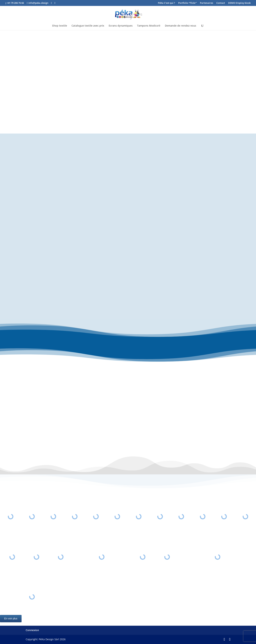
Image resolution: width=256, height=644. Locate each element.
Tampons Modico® (149, 26)
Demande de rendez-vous (181, 26)
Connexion (32, 630)
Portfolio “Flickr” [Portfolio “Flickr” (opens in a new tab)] (187, 3)
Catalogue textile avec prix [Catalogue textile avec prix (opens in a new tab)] (88, 26)
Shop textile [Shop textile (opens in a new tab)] (60, 26)
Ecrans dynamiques (121, 26)
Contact (221, 3)
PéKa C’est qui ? (166, 3)
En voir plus (11, 619)
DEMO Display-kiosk (239, 3)
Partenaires (207, 3)
